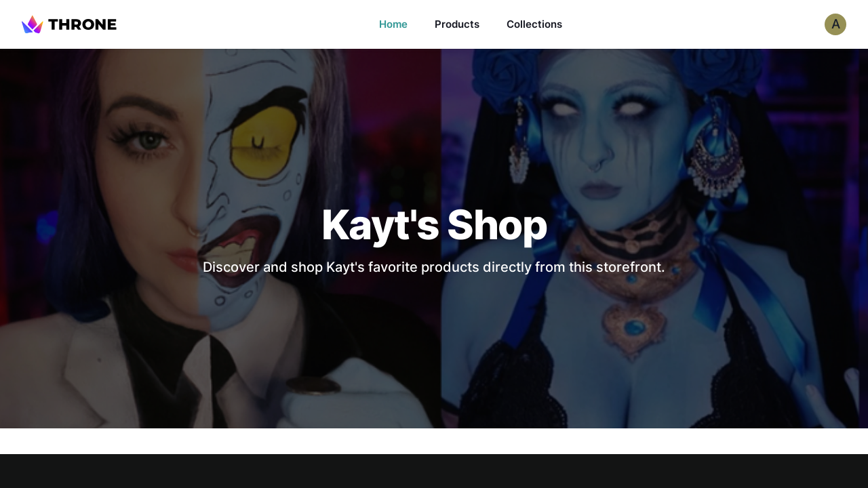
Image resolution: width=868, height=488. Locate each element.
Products (457, 24)
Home (393, 24)
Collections (534, 24)
